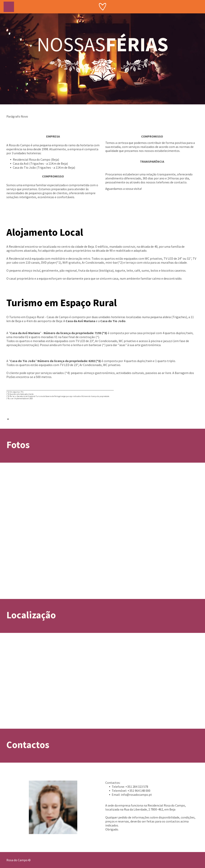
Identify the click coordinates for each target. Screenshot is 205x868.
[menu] (9, 7)
